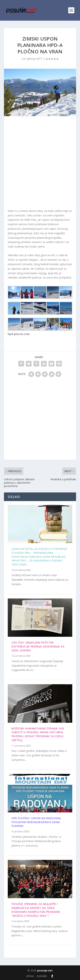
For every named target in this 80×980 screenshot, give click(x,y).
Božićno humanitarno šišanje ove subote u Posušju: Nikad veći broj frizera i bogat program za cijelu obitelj (38, 734)
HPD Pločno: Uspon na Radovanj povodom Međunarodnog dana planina (36, 822)
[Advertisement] (40, 163)
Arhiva (30, 976)
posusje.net (45, 970)
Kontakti (42, 976)
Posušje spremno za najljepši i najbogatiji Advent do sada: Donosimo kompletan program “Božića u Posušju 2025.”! (36, 910)
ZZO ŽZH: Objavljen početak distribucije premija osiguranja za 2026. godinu (38, 646)
